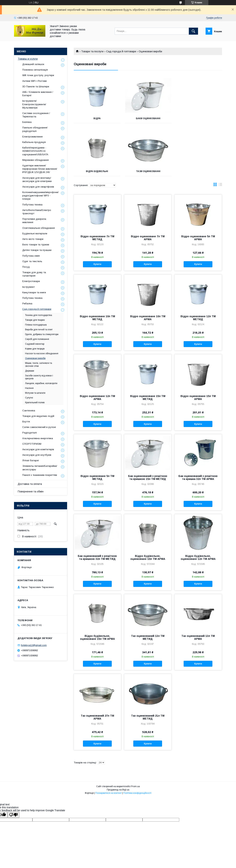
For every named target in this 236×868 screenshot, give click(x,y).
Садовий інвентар (35, 344)
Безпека (27, 122)
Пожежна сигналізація (35, 70)
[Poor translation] (13, 815)
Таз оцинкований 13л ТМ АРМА (198, 637)
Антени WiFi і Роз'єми (34, 81)
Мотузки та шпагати (35, 393)
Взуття (26, 422)
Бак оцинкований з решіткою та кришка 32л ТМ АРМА (198, 477)
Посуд (26, 267)
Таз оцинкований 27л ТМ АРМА (97, 717)
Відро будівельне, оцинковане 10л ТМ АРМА (148, 557)
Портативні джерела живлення (34, 221)
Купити (97, 264)
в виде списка (220, 185)
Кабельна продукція (34, 142)
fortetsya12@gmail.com (34, 645)
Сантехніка (29, 411)
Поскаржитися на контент (109, 793)
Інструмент (28, 287)
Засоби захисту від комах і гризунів (39, 377)
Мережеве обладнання (35, 160)
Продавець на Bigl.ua (118, 790)
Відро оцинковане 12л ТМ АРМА (97, 398)
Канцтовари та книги (34, 292)
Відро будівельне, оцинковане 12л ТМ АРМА (198, 557)
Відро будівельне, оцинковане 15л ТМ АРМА (97, 637)
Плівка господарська (36, 325)
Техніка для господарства (39, 315)
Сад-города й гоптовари (121, 51)
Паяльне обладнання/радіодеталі (35, 129)
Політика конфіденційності (137, 793)
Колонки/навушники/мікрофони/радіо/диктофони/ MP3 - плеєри (40, 196)
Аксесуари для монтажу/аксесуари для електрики (37, 180)
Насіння (29, 388)
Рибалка (27, 303)
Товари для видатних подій (38, 416)
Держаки (30, 371)
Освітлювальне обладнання (39, 228)
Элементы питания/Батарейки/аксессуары (40, 468)
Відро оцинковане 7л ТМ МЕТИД (97, 238)
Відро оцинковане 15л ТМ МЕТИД (148, 398)
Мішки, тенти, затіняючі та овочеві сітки (39, 365)
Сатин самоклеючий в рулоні (39, 427)
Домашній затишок (33, 64)
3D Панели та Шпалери (36, 86)
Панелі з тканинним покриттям (40, 475)
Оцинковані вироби (35, 358)
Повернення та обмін (31, 491)
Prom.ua (135, 786)
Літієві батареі (31, 460)
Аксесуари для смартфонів (38, 187)
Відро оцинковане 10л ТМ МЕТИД (97, 318)
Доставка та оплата (30, 484)
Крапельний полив (35, 402)
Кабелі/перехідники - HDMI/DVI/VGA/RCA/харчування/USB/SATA (35, 151)
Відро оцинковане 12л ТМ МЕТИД (198, 318)
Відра (97, 118)
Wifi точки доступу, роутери (38, 75)
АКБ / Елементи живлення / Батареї (38, 94)
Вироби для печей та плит (39, 330)
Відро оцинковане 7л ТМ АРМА (148, 238)
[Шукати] (193, 31)
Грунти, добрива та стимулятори (42, 334)
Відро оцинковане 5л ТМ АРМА (198, 238)
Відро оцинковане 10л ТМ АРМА (148, 318)
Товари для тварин (35, 320)
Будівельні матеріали (35, 233)
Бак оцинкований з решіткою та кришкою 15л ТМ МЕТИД (148, 477)
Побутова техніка (32, 205)
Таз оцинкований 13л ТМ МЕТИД (148, 637)
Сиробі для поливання (37, 339)
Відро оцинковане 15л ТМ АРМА (198, 398)
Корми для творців (35, 349)
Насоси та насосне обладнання (42, 353)
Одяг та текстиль (32, 261)
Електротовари (31, 281)
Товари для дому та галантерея (34, 274)
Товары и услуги (28, 59)
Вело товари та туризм (36, 245)
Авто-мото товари (33, 239)
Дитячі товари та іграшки (37, 250)
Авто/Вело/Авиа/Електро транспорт (37, 212)
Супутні (29, 398)
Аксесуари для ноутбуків (37, 455)
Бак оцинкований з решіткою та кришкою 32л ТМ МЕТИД (97, 557)
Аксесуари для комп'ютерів (38, 449)
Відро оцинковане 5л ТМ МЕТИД (97, 477)
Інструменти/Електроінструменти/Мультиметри (34, 104)
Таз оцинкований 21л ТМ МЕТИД (148, 717)
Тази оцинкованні (97, 171)
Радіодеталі (29, 433)
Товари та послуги (92, 51)
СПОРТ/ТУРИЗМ (32, 444)
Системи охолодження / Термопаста (36, 115)
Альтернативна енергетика (38, 438)
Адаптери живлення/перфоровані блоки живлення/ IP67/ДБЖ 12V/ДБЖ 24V (40, 169)
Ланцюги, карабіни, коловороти (41, 383)
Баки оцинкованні (148, 118)
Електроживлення (32, 137)
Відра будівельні (199, 118)
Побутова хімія (31, 256)
